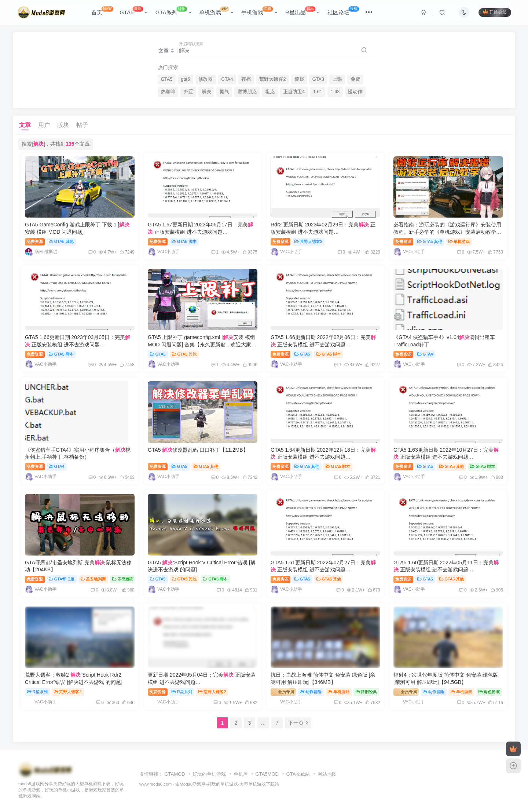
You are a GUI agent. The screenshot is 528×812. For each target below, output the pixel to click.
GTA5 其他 (61, 241)
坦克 (270, 92)
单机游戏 (217, 11)
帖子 (82, 125)
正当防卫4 (294, 92)
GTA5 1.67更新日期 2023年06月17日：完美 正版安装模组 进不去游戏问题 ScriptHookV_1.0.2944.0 (200, 232)
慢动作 (355, 92)
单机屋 (241, 774)
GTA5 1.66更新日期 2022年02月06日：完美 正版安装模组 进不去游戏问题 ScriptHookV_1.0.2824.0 (323, 344)
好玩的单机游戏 (209, 774)
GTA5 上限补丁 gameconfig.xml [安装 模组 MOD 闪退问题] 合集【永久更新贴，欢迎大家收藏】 (202, 344)
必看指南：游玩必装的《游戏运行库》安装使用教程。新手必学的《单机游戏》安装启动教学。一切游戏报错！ (447, 232)
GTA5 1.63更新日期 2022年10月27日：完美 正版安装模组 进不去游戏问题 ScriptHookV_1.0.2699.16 (446, 457)
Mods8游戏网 (193, 784)
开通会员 (495, 12)
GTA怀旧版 (62, 579)
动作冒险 (311, 692)
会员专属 (283, 691)
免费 (355, 79)
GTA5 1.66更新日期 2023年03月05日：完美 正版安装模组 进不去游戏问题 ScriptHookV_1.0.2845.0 (78, 344)
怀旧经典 (366, 692)
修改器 (206, 79)
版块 (63, 125)
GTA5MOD (267, 774)
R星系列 (37, 692)
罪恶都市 (123, 579)
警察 (299, 79)
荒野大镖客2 (272, 79)
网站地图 (327, 774)
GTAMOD (175, 774)
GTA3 (318, 79)
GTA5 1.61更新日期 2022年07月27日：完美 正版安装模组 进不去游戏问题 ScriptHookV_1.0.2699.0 (323, 570)
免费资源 (35, 241)
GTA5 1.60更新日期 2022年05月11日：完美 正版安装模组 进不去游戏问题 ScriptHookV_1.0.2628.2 (446, 570)
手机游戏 (260, 11)
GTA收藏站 (298, 774)
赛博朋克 (247, 92)
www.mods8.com (155, 784)
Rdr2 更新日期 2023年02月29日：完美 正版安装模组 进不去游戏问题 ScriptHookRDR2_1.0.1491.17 (323, 232)
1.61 (318, 92)
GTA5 (134, 11)
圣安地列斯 (93, 579)
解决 (206, 92)
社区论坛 (343, 11)
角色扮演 (489, 692)
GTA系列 (174, 11)
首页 (102, 11)
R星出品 (303, 11)
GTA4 (227, 79)
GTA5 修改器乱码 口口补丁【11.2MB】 (198, 450)
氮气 (224, 92)
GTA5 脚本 (184, 241)
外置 (188, 92)
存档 (246, 79)
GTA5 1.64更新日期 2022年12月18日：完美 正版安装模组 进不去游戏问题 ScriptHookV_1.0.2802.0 (323, 457)
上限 (337, 79)
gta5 (186, 79)
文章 (25, 125)
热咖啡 (168, 92)
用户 (44, 125)
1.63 (335, 92)
